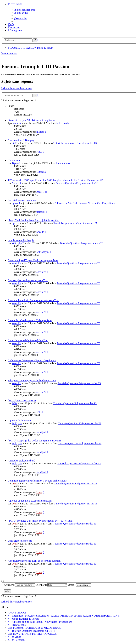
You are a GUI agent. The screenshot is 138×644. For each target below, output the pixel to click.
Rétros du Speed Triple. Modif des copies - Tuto (33, 260)
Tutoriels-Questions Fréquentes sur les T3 (75, 143)
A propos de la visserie (20, 421)
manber (17, 123)
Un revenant (14, 160)
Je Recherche (63, 123)
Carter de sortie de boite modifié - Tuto (28, 340)
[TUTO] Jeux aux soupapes (22, 401)
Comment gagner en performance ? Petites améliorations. (37, 481)
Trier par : (51, 585)
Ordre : (80, 585)
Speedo (15, 223)
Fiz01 (15, 143)
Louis (15, 484)
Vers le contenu (9, 53)
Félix (14, 403)
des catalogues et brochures (22, 200)
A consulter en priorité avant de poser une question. (34, 561)
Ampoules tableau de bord (21, 461)
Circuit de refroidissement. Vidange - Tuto (30, 320)
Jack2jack (17, 423)
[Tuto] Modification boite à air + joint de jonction (33, 220)
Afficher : (19, 585)
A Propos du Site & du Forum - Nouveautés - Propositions (85, 203)
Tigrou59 (16, 163)
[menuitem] (25, 10)
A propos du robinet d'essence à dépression (30, 501)
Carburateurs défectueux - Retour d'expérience (32, 360)
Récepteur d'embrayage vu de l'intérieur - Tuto (32, 380)
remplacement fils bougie (21, 240)
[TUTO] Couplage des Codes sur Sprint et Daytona (34, 441)
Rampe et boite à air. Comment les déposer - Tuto (33, 300)
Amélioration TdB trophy (21, 140)
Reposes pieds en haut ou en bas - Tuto (28, 280)
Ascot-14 (16, 183)
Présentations (63, 163)
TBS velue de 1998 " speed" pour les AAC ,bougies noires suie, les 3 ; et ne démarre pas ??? (56, 180)
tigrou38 (16, 203)
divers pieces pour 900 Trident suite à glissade (32, 120)
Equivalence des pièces (20, 541)
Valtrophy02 (18, 243)
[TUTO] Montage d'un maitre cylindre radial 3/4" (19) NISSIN (40, 521)
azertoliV (16, 263)
